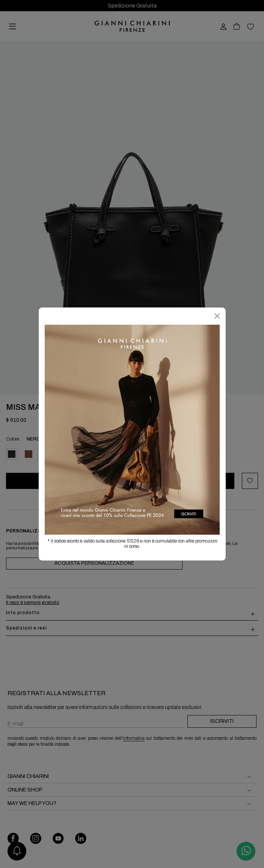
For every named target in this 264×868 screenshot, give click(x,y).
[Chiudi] (217, 316)
